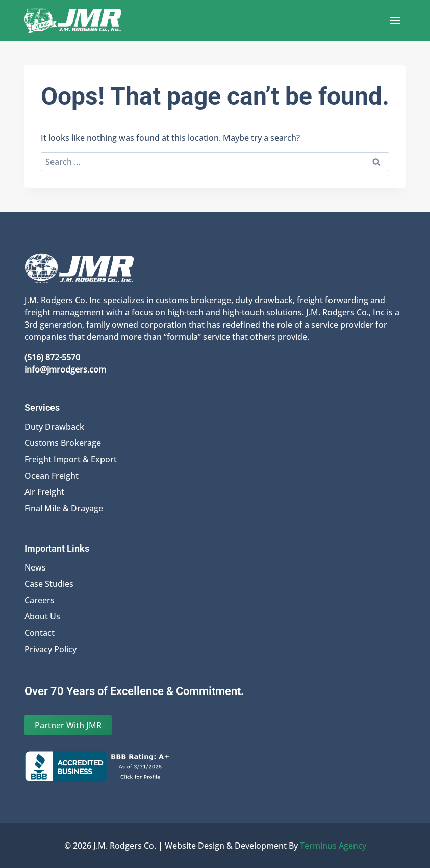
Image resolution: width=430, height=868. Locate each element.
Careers (40, 600)
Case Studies (49, 584)
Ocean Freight (52, 476)
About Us (42, 616)
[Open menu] (395, 20)
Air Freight (44, 492)
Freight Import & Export (71, 459)
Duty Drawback (54, 427)
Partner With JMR (68, 725)
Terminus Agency (333, 846)
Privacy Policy (50, 649)
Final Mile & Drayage (64, 508)
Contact (40, 633)
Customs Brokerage (63, 443)
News (35, 567)
